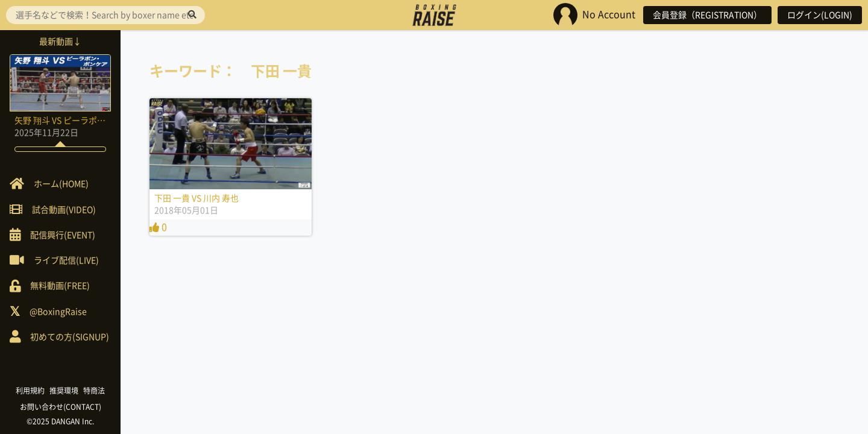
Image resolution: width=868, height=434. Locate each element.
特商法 (94, 391)
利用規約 (30, 391)
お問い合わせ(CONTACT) (61, 407)
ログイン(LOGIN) (820, 15)
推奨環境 (64, 391)
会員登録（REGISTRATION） (707, 15)
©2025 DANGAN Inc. (60, 421)
